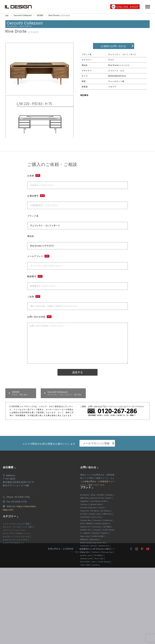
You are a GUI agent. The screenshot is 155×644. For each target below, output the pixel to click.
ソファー (6, 524)
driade (92, 514)
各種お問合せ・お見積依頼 (61, 549)
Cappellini (85, 501)
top (7, 15)
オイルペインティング (11, 540)
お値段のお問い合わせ (114, 46)
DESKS (40, 15)
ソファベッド (8, 530)
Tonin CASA (85, 565)
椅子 (31, 527)
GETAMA (107, 527)
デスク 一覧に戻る (20, 393)
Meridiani (94, 540)
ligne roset (85, 536)
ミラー (18, 537)
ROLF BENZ (85, 562)
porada (83, 555)
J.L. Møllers (85, 533)
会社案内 (84, 549)
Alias (93, 495)
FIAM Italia (107, 514)
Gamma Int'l (86, 527)
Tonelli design (104, 562)
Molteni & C (104, 546)
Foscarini (97, 520)
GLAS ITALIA (108, 530)
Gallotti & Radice (102, 524)
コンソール (20, 530)
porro (90, 555)
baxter (109, 498)
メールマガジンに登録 (96, 443)
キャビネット (8, 537)
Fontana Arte (86, 520)
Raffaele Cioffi (87, 559)
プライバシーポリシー (104, 549)
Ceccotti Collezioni (23, 15)
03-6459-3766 (22, 497)
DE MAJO (95, 511)
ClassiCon (85, 511)
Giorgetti (97, 530)
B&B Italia (85, 498)
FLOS (94, 517)
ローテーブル (8, 533)
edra (99, 514)
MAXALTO (84, 540)
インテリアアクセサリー (12, 543)
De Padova (106, 511)
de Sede (84, 514)
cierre (101, 508)
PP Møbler (99, 555)
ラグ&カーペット (22, 533)
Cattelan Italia (96, 504)
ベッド (25, 527)
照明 (28, 524)
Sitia (94, 562)
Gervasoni (97, 527)
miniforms (85, 546)
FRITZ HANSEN (87, 524)
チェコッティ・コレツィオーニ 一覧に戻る (65, 393)
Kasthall (96, 533)
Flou (99, 517)
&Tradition (85, 495)
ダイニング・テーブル (11, 527)
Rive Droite (59, 15)
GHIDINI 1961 (86, 530)
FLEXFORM (85, 517)
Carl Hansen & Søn (99, 501)
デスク (25, 540)
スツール (26, 537)
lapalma (105, 533)
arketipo (109, 495)
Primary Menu (148, 7)
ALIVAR (101, 495)
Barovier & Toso (97, 498)
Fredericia (108, 520)
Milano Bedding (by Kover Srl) (93, 543)
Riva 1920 (99, 559)
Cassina (84, 504)
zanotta (96, 565)
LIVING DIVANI (98, 536)
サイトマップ (81, 552)
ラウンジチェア (18, 524)
